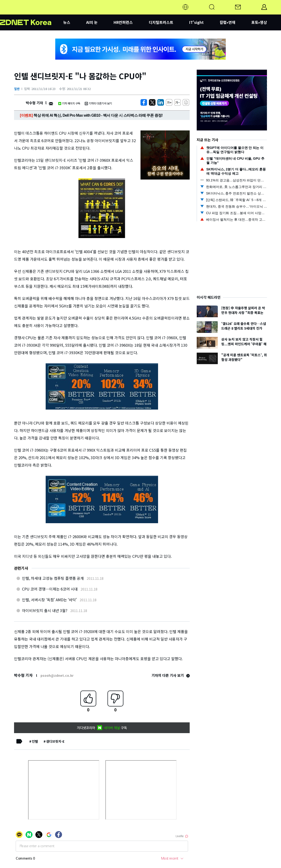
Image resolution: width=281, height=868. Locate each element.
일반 (17, 89)
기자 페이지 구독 (69, 103)
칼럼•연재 (227, 22)
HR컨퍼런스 (123, 22)
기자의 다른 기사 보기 (171, 675)
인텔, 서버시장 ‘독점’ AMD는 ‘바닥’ (49, 600)
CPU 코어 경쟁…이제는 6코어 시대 (50, 589)
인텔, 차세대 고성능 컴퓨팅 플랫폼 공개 (53, 578)
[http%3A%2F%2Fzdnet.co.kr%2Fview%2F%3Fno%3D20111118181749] (161, 102)
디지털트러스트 (161, 22)
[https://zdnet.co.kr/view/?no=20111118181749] (144, 102)
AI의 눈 (92, 22)
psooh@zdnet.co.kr (57, 675)
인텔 (35, 741)
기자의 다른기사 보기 (98, 103)
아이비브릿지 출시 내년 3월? (45, 610)
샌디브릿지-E (55, 741)
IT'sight (196, 22)
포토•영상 (259, 22)
